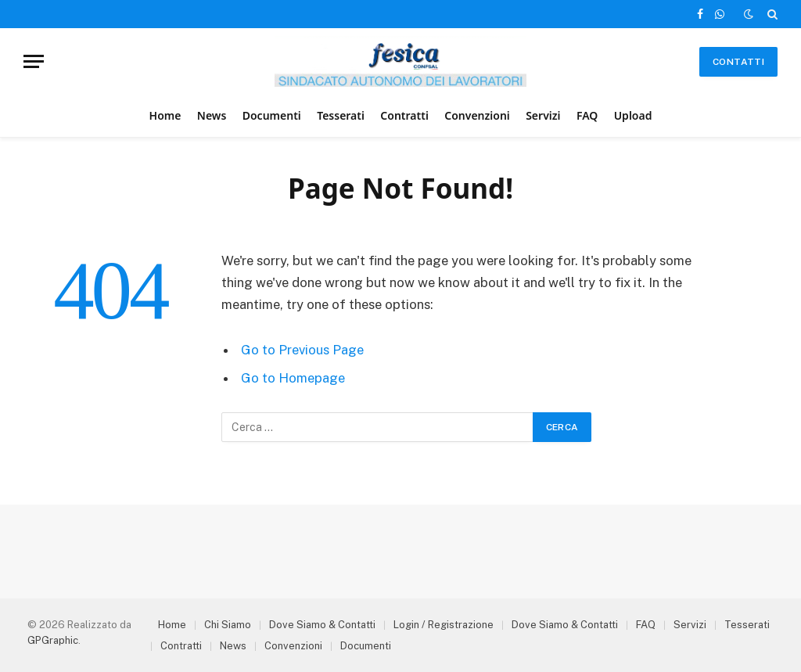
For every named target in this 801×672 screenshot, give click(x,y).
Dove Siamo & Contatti (322, 625)
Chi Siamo (228, 625)
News (212, 115)
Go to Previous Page (302, 350)
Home (165, 115)
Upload (633, 115)
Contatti (738, 62)
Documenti (272, 115)
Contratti (404, 115)
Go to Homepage (293, 378)
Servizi (543, 115)
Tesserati (341, 115)
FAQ (587, 115)
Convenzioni (477, 115)
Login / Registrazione (444, 625)
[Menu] (34, 61)
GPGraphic (53, 640)
